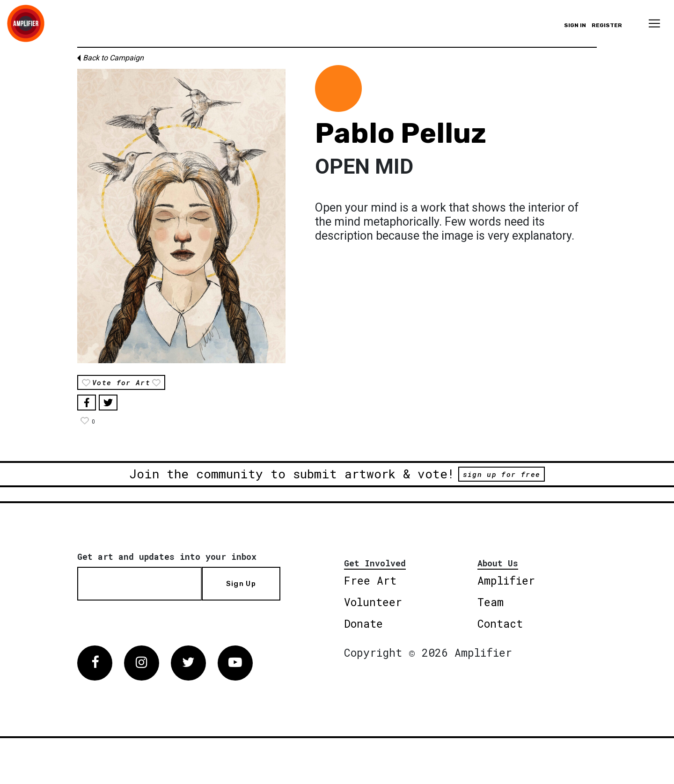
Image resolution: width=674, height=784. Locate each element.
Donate (363, 623)
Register (607, 25)
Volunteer (373, 602)
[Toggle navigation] (654, 23)
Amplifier (506, 580)
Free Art (370, 580)
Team (491, 602)
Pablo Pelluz (401, 133)
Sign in (575, 25)
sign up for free (502, 474)
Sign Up (241, 584)
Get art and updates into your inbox (167, 557)
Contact (500, 623)
